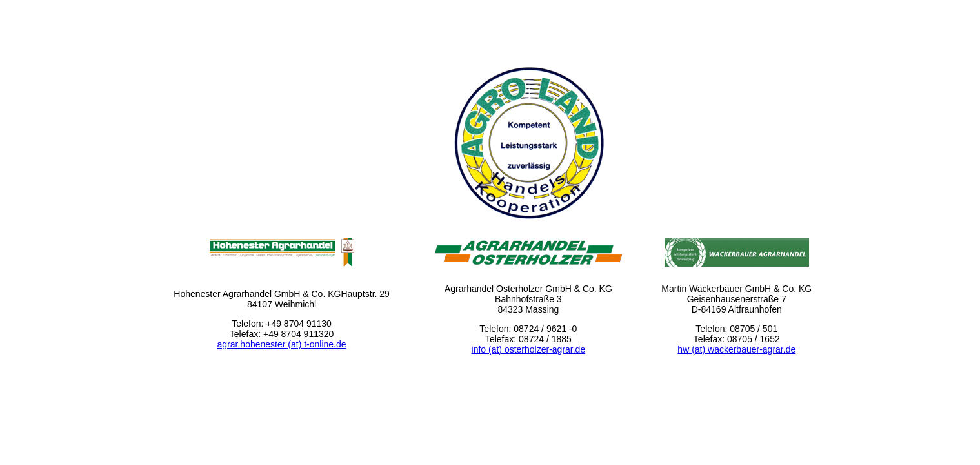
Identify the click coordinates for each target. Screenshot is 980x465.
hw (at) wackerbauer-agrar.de (736, 349)
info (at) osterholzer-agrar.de (529, 349)
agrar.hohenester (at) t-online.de (282, 344)
